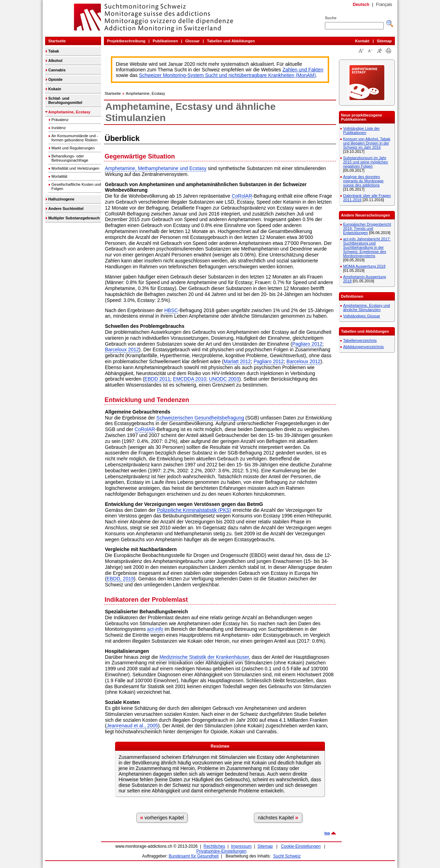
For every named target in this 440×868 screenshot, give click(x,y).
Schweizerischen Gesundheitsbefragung (200, 418)
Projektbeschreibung (126, 41)
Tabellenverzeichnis (360, 340)
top (327, 833)
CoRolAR (242, 196)
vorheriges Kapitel (162, 817)
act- (155, 629)
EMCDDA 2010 (190, 379)
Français (384, 5)
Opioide (55, 79)
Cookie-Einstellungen (301, 846)
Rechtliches (214, 846)
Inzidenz (59, 128)
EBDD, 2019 (120, 579)
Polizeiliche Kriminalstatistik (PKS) (194, 510)
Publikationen (165, 41)
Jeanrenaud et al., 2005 (132, 726)
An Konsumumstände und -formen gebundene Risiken (75, 138)
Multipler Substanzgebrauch (74, 218)
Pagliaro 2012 (307, 344)
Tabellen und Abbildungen (231, 41)
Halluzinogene (61, 199)
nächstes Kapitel (278, 817)
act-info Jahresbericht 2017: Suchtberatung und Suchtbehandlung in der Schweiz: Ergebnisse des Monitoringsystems (367, 247)
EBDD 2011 (157, 379)
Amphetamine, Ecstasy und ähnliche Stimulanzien (367, 308)
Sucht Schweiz (287, 856)
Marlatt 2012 (237, 361)
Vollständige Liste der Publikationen (361, 130)
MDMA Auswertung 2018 (364, 266)
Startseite (57, 41)
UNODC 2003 (224, 379)
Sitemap (384, 41)
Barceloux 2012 (122, 350)
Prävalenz (60, 120)
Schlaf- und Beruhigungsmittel (65, 100)
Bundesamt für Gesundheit (194, 856)
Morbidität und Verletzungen (75, 168)
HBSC (171, 310)
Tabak (54, 51)
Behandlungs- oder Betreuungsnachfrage (70, 158)
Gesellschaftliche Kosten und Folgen (76, 186)
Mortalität (59, 176)
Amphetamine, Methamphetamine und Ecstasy (156, 168)
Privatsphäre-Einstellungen (221, 851)
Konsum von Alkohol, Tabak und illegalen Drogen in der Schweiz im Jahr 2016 (367, 143)
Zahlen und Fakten (303, 70)
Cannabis (57, 70)
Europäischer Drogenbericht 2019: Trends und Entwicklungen (367, 228)
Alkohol (55, 61)
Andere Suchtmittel (66, 209)
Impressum (241, 846)
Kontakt (362, 41)
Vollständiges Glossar (362, 316)
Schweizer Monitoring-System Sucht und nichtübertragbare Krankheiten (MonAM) (227, 75)
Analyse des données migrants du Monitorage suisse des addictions (363, 181)
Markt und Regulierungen (73, 148)
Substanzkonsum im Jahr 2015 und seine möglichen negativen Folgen (366, 162)
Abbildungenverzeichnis (363, 347)
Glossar (193, 41)
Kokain (55, 89)
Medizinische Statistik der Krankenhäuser (204, 657)
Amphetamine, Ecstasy (69, 112)
